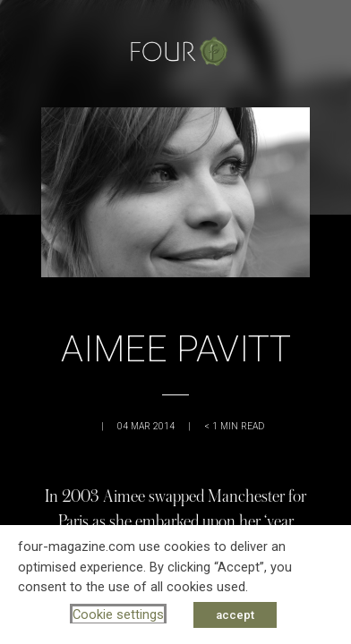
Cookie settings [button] (118, 614)
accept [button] (235, 615)
